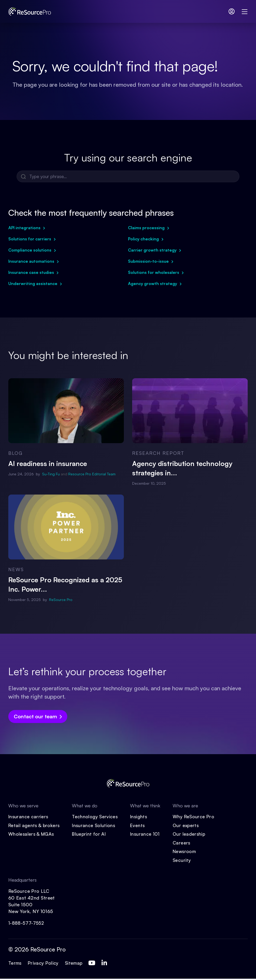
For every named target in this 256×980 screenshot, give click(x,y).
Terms (15, 964)
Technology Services (96, 817)
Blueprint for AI (90, 835)
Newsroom (187, 852)
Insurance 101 (147, 835)
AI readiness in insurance (48, 464)
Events (139, 826)
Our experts (188, 826)
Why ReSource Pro (196, 817)
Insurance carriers (29, 817)
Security (184, 861)
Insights (141, 817)
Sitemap (76, 964)
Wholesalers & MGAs (32, 835)
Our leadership (191, 835)
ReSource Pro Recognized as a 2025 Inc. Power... (65, 585)
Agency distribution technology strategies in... (182, 468)
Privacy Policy (45, 964)
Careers (183, 843)
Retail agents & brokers (34, 826)
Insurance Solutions (95, 826)
